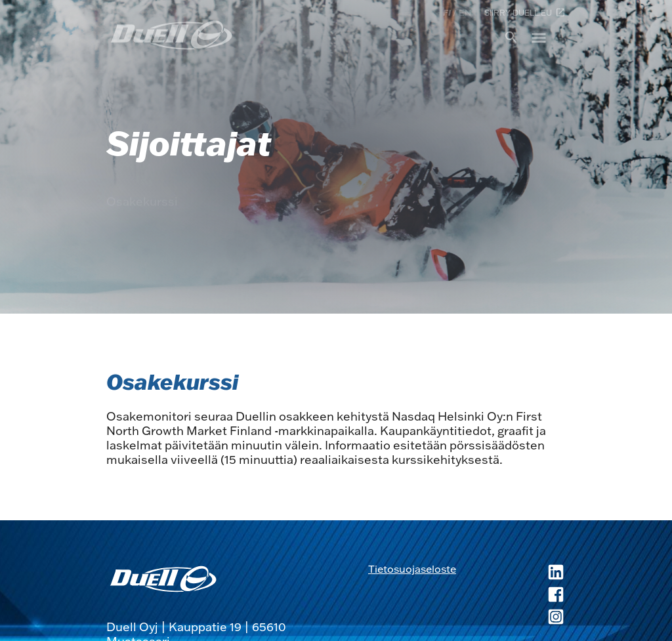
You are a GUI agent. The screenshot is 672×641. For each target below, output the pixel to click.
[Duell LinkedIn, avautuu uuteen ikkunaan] (511, 573)
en (465, 12)
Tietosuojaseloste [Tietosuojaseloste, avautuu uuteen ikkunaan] (412, 569)
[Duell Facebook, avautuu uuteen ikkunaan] (511, 596)
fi (447, 12)
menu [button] (539, 37)
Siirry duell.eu (525, 12)
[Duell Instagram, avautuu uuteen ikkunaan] (511, 618)
